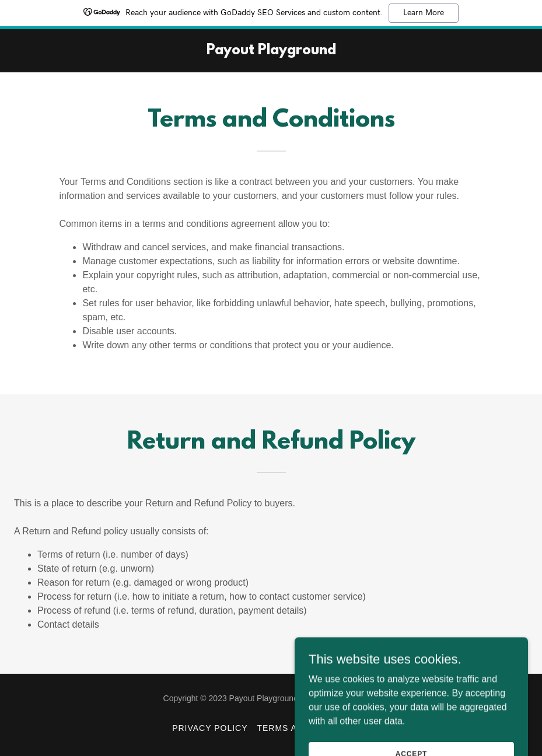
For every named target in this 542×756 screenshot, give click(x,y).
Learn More (424, 13)
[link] (271, 51)
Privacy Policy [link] (210, 728)
